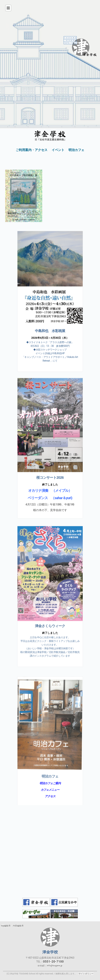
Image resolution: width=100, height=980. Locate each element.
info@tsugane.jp (55, 966)
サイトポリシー (86, 974)
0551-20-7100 (53, 961)
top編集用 (6, 926)
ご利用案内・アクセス (32, 150)
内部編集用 (18, 926)
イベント (58, 150)
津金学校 (50, 937)
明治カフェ (76, 150)
